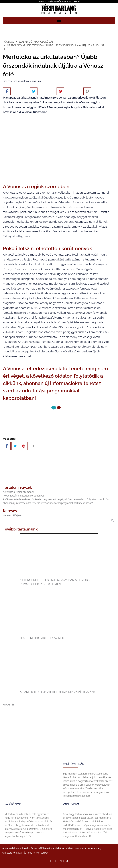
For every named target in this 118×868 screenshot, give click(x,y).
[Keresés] (112, 521)
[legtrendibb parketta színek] (59, 634)
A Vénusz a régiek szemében (19, 492)
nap (81, 255)
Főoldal (8, 42)
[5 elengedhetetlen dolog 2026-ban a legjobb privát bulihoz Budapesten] (59, 576)
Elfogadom (59, 861)
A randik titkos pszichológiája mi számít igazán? (57, 692)
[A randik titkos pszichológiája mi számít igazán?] (59, 688)
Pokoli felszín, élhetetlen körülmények (24, 496)
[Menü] (59, 20)
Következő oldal (56, 418)
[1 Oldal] (59, 408)
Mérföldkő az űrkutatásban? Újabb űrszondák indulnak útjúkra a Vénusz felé (54, 47)
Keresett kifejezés (13, 515)
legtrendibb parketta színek (42, 638)
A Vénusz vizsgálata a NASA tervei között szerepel (59, 1)
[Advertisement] (59, 728)
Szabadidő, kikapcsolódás (36, 42)
